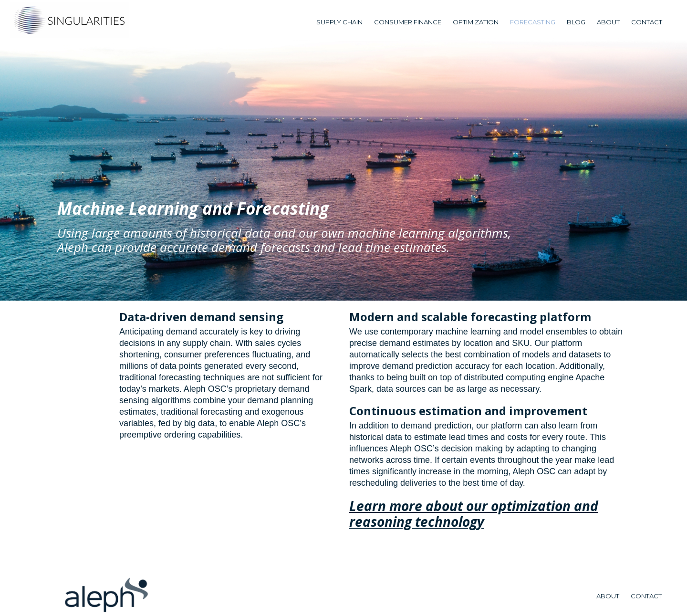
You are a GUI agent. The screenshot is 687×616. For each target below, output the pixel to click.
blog (576, 22)
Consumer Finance (408, 22)
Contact (647, 22)
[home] (69, 20)
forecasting (533, 22)
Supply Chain (339, 22)
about (608, 22)
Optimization (476, 22)
